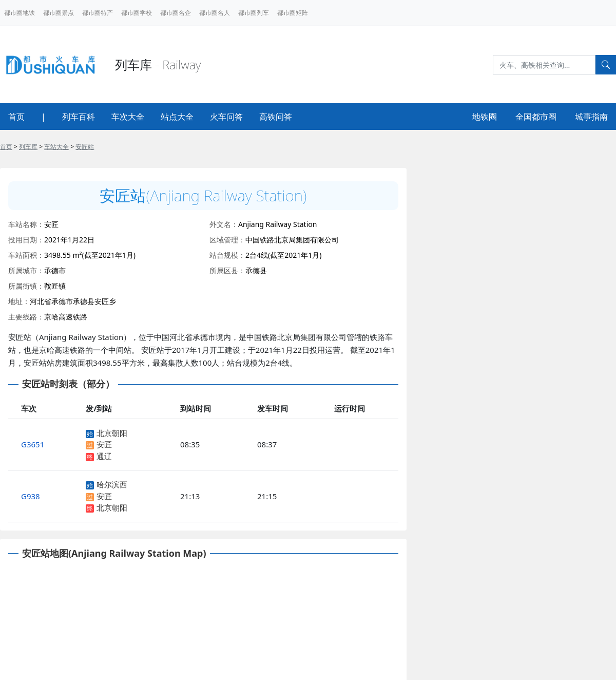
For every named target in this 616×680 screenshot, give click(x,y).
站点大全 (177, 117)
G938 (31, 496)
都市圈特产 (98, 13)
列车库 (28, 147)
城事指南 (591, 117)
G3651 (33, 444)
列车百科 (79, 117)
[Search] (544, 65)
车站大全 (56, 147)
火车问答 (226, 117)
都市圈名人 (215, 13)
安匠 (104, 444)
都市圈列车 (254, 13)
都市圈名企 (176, 13)
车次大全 (128, 117)
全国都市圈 (536, 117)
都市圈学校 (137, 13)
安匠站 (85, 147)
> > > (47, 147)
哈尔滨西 (112, 484)
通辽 (104, 456)
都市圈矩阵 (293, 13)
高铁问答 (276, 117)
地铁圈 (485, 117)
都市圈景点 (59, 13)
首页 (16, 117)
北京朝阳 (112, 433)
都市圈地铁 (20, 13)
